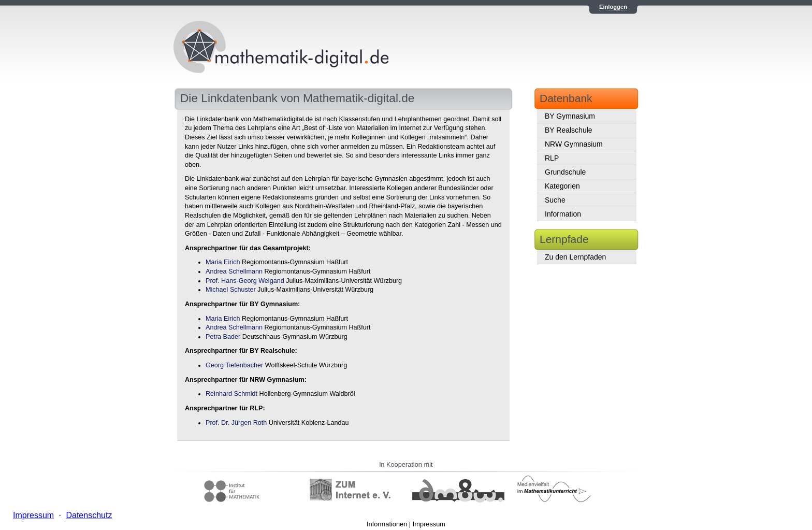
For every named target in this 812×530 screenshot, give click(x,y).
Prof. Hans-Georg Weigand (245, 281)
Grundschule (565, 172)
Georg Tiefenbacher (234, 365)
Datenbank (566, 98)
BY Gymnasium (570, 116)
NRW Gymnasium (574, 144)
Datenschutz (89, 515)
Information (563, 214)
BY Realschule (569, 130)
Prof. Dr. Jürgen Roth (236, 423)
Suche (555, 200)
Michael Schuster (231, 290)
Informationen (387, 524)
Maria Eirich (223, 262)
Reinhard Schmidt (231, 394)
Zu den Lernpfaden (575, 257)
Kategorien (562, 186)
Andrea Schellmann (234, 271)
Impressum (429, 524)
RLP (552, 158)
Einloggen (613, 7)
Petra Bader (223, 337)
